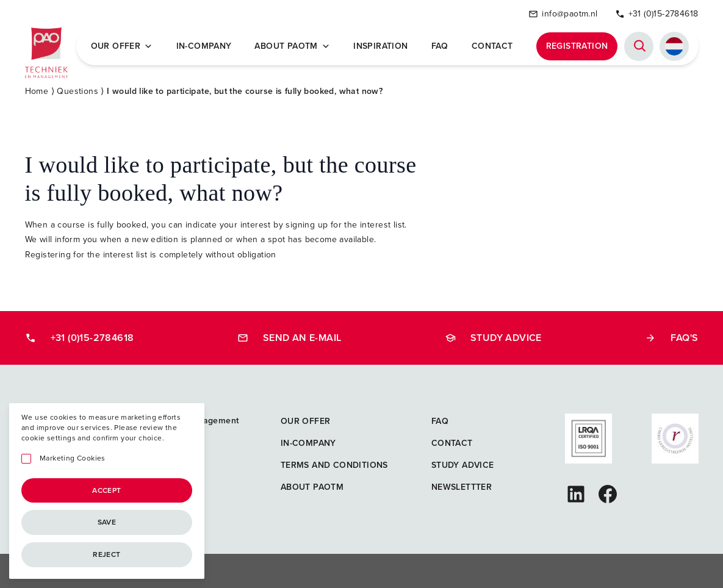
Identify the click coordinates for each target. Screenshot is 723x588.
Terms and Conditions (334, 465)
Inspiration (380, 46)
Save (107, 522)
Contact (492, 46)
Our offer (122, 46)
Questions (77, 91)
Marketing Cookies (73, 458)
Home (37, 91)
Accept (106, 490)
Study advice (493, 338)
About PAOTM (292, 46)
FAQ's (671, 338)
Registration (577, 46)
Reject (106, 554)
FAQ (440, 46)
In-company (204, 46)
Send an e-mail (290, 338)
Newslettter (462, 487)
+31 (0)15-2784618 (657, 14)
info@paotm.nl (563, 14)
